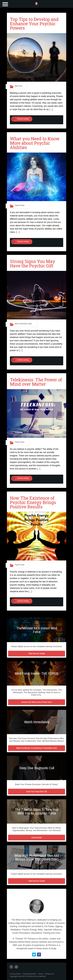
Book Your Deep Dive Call (37, 792)
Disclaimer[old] (29, 974)
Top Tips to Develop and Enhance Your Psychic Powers (34, 24)
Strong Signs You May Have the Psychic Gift (33, 263)
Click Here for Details (37, 654)
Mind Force (19, 86)
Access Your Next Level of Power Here (37, 702)
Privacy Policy (15, 974)
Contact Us (50, 974)
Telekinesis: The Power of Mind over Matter (36, 382)
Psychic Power (20, 205)
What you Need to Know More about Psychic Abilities (35, 143)
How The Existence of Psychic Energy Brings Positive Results (33, 502)
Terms (40, 974)
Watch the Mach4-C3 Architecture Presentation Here (37, 748)
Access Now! (37, 838)
